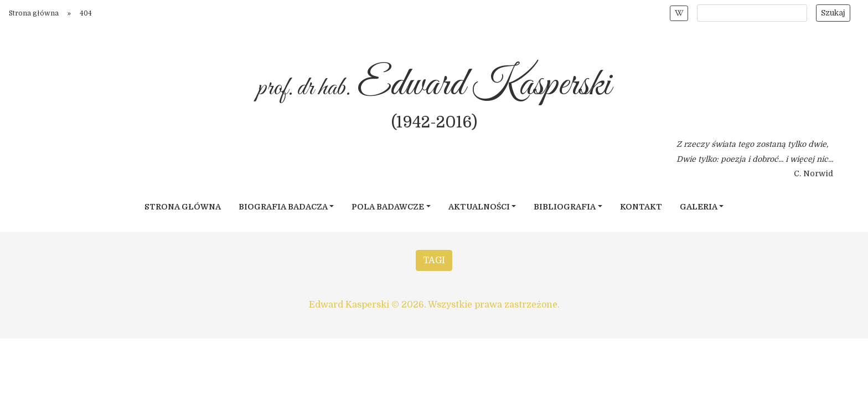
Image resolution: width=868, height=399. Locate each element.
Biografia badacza (283, 207)
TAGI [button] (434, 260)
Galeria (699, 207)
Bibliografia (565, 207)
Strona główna (34, 13)
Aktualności (479, 207)
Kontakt (641, 207)
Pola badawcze (388, 207)
